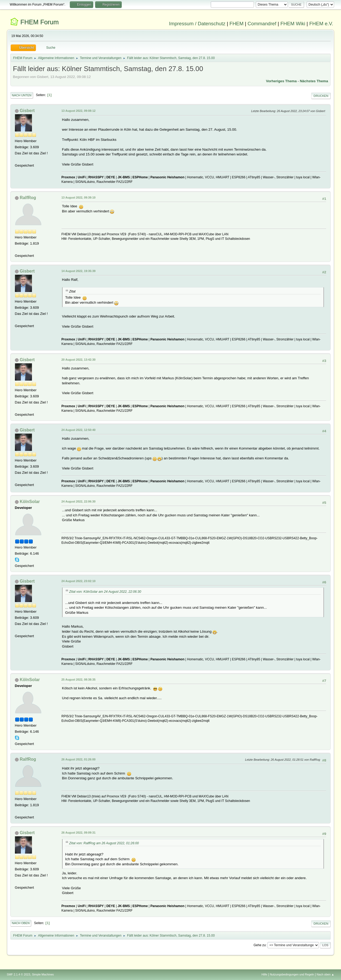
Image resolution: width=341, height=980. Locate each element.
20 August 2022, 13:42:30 (79, 360)
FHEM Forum (39, 22)
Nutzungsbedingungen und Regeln (292, 974)
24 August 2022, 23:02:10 (79, 581)
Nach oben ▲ (326, 974)
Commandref (262, 24)
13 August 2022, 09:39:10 (79, 197)
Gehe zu (260, 945)
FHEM (236, 24)
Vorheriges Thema (281, 81)
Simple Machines (43, 974)
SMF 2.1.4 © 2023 (19, 974)
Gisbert (27, 111)
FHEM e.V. (321, 24)
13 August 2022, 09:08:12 (79, 111)
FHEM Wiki (293, 24)
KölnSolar (30, 502)
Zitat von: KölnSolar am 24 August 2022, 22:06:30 (105, 592)
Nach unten (22, 95)
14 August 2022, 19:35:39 (79, 271)
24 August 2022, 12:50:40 (79, 430)
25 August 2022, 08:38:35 (79, 680)
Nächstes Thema (314, 81)
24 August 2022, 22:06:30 (79, 501)
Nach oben (21, 923)
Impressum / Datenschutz (197, 24)
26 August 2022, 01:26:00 (79, 759)
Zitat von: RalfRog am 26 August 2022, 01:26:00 (104, 843)
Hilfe (264, 974)
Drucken (321, 96)
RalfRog (28, 198)
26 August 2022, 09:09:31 (79, 833)
